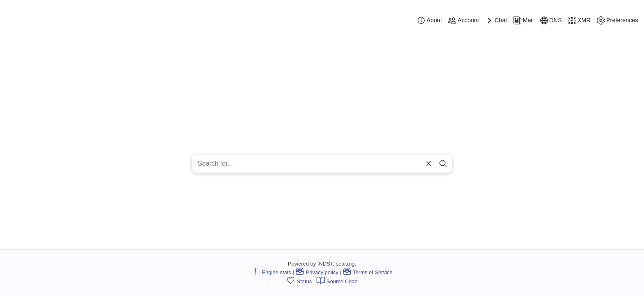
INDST (325, 264)
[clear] (428, 164)
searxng (345, 264)
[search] (443, 164)
